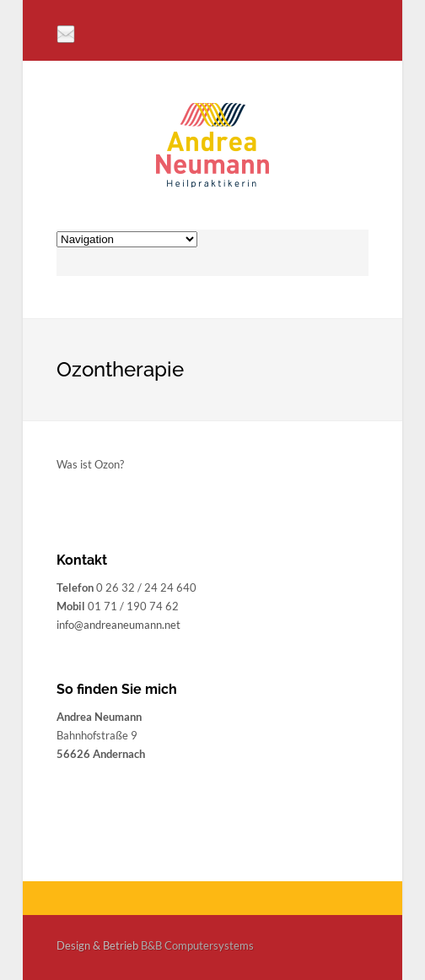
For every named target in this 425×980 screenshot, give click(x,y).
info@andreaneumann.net (118, 625)
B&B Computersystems (197, 945)
